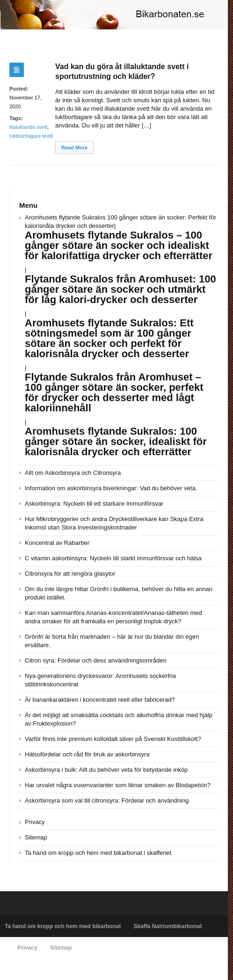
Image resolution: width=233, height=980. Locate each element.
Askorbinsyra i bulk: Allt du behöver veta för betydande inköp (106, 770)
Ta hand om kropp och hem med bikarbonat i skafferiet (98, 853)
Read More (74, 148)
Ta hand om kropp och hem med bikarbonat (63, 926)
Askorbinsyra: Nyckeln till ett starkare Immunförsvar (94, 504)
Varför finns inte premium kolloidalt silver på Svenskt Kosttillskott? (113, 739)
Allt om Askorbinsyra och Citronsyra (73, 473)
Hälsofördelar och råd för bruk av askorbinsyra (87, 754)
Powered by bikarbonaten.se (40, 969)
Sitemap (36, 837)
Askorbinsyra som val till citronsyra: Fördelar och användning (107, 800)
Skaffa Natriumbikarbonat (167, 926)
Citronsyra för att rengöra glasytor (70, 574)
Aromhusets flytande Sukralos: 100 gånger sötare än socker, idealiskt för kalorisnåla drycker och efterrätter (116, 441)
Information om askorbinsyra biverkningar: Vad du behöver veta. (111, 488)
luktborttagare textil (31, 136)
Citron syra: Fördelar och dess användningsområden (96, 660)
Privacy (35, 822)
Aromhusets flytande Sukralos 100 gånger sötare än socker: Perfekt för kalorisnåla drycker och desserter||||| (120, 320)
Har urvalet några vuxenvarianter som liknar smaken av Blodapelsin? (118, 785)
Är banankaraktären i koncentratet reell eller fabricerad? (100, 700)
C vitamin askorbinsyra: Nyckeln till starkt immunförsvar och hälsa (113, 558)
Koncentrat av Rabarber (57, 543)
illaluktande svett (28, 127)
